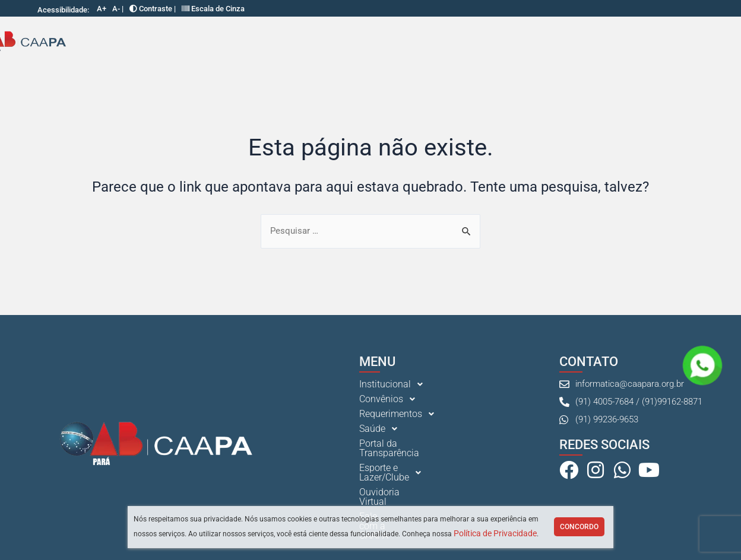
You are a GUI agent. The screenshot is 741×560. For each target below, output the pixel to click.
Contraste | (153, 9)
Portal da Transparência (414, 42)
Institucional (117, 42)
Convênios (190, 42)
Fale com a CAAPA (691, 42)
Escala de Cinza (213, 9)
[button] (117, 42)
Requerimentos (269, 42)
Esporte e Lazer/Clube (523, 42)
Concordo (579, 527)
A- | (118, 9)
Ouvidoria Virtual (617, 42)
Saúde (340, 42)
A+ (102, 9)
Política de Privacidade (495, 533)
